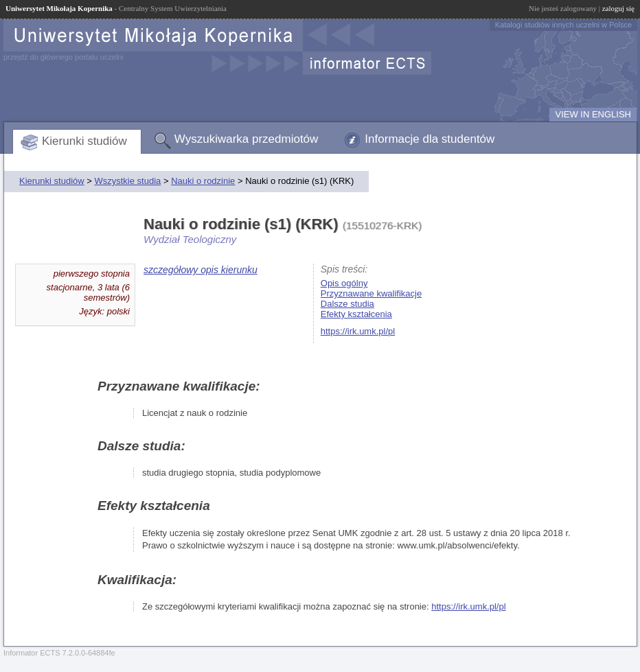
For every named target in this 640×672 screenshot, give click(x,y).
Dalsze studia (347, 304)
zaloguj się (618, 8)
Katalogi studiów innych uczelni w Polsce (563, 25)
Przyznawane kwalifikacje (371, 293)
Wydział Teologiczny (190, 239)
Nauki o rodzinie (203, 181)
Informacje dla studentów (430, 139)
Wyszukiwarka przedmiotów (247, 139)
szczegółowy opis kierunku (201, 270)
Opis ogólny (344, 283)
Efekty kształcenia (356, 314)
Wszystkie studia (127, 181)
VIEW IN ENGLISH (593, 114)
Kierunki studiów (84, 141)
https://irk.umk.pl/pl (358, 331)
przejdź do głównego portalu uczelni (64, 57)
